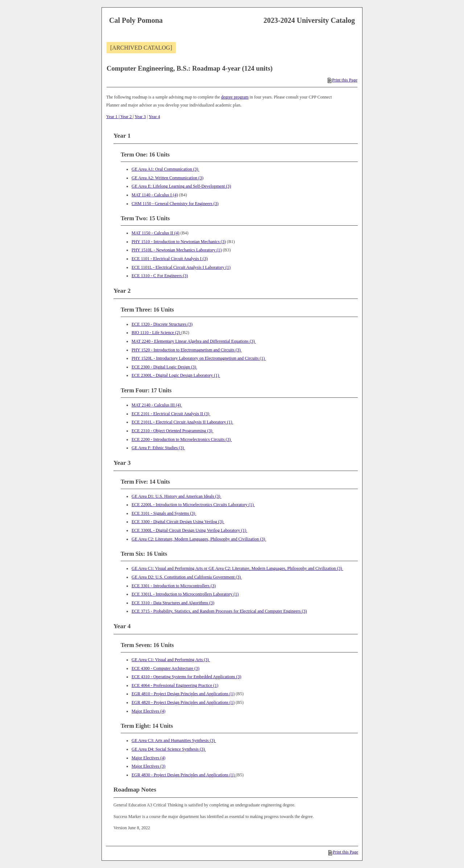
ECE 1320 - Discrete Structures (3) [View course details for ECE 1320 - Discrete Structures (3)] (162, 324)
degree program (235, 97)
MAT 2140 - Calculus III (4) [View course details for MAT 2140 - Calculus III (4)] (157, 405)
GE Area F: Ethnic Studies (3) (158, 448)
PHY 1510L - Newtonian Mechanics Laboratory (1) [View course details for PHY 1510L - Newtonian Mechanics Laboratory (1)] (177, 250)
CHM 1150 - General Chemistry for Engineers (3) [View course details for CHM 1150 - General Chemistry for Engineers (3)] (175, 204)
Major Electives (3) (148, 766)
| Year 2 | (125, 117)
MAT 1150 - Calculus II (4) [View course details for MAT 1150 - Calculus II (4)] (156, 233)
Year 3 (140, 117)
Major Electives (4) (148, 711)
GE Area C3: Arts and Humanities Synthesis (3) (174, 740)
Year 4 (154, 117)
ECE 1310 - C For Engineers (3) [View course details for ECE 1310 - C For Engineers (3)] (160, 276)
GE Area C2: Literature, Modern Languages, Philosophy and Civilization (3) (199, 539)
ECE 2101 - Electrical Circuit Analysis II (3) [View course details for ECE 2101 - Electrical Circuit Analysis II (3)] (171, 414)
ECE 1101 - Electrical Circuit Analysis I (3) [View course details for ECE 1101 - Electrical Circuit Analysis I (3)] (170, 259)
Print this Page (343, 80)
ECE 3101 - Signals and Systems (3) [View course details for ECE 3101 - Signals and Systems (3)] (164, 513)
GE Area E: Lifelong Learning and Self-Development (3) (181, 186)
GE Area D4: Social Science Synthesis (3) (169, 749)
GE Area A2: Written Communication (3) (167, 178)
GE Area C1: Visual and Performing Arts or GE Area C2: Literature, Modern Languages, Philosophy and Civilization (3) (237, 568)
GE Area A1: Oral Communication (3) (165, 169)
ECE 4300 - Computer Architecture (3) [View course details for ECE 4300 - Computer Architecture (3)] (165, 668)
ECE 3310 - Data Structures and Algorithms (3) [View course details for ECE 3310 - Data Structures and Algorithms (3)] (173, 603)
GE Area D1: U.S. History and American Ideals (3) (177, 496)
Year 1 (112, 117)
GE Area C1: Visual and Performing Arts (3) (171, 660)
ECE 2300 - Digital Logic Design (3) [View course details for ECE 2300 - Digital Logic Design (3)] (164, 367)
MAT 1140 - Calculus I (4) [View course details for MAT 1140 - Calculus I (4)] (155, 195)
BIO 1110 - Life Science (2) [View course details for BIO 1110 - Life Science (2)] (156, 333)
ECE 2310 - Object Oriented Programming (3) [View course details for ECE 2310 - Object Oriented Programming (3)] (173, 431)
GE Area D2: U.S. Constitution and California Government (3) (187, 577)
